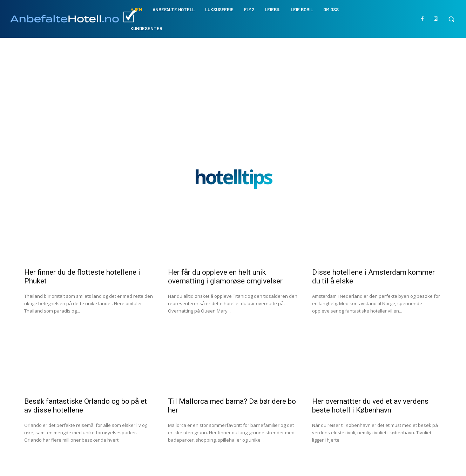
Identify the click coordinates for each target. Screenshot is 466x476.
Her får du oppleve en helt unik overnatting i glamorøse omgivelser (225, 277)
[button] (451, 19)
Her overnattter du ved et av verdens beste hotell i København (370, 406)
